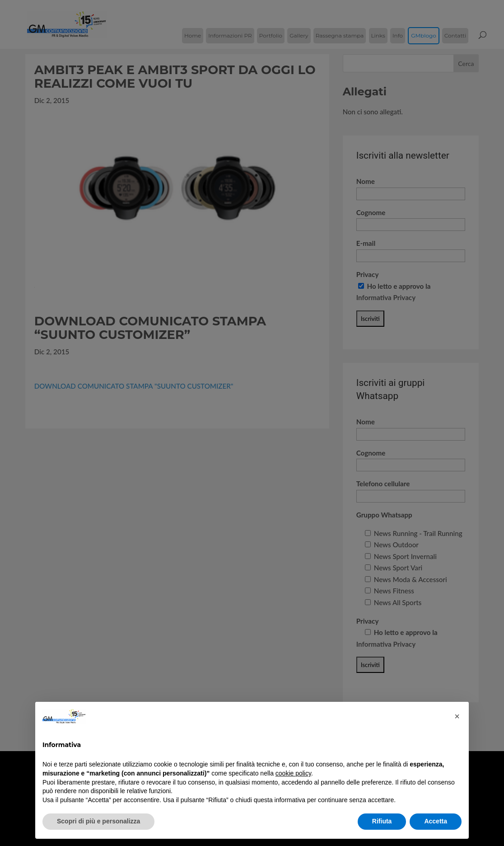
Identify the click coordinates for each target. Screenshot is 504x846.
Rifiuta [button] (382, 821)
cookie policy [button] (293, 773)
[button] (457, 716)
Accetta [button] (436, 821)
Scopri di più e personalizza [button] (98, 821)
